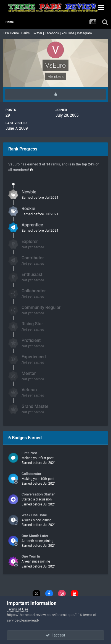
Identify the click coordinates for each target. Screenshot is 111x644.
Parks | (27, 33)
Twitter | (38, 33)
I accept (56, 635)
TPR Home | (11, 33)
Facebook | (53, 33)
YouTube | (69, 33)
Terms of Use (18, 609)
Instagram (85, 33)
